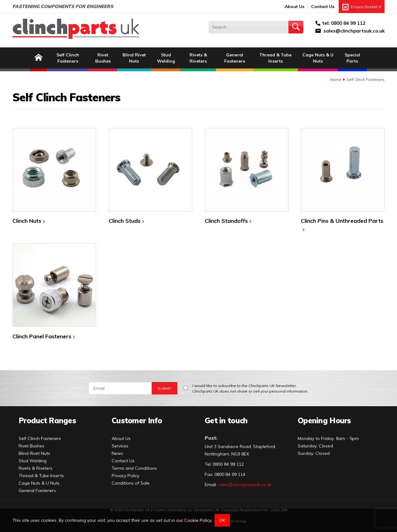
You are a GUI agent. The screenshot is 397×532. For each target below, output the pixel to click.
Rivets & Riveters (198, 58)
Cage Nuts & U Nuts (318, 58)
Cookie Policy (198, 520)
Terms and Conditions (134, 468)
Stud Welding (166, 58)
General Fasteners (235, 58)
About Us (294, 7)
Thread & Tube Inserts (275, 58)
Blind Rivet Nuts (134, 58)
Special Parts (352, 58)
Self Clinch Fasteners (68, 58)
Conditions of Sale (131, 483)
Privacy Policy (125, 476)
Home (336, 79)
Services (120, 446)
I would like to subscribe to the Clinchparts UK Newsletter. (250, 389)
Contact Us (323, 7)
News (117, 453)
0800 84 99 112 (348, 23)
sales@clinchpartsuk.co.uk (354, 31)
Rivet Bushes (103, 58)
